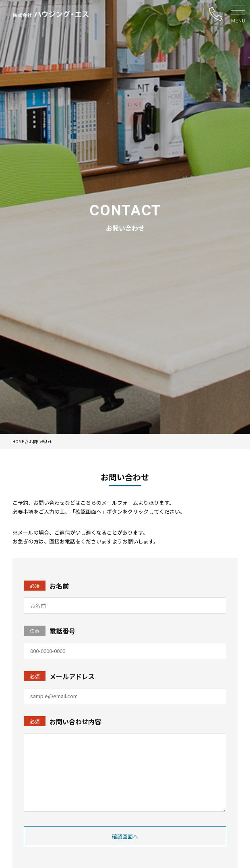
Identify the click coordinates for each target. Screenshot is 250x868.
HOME (18, 441)
